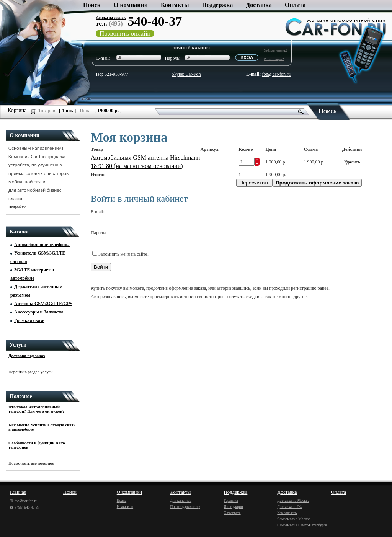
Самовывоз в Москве (294, 519)
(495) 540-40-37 (24, 507)
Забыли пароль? (276, 51)
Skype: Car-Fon (186, 74)
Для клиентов (181, 500)
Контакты (175, 5)
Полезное (21, 396)
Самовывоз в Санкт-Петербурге (302, 525)
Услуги (18, 345)
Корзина (17, 110)
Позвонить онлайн (125, 33)
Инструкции (233, 507)
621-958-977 (112, 74)
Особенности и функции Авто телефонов (37, 445)
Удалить (352, 162)
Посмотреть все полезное (31, 463)
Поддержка (218, 5)
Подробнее (17, 207)
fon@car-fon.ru (276, 74)
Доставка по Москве (293, 500)
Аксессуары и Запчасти (39, 312)
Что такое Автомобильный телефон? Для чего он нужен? (37, 409)
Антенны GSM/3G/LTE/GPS (43, 304)
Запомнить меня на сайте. (123, 254)
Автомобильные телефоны (42, 245)
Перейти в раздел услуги (31, 372)
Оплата (295, 5)
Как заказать (287, 513)
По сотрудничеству (185, 507)
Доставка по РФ (290, 507)
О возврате (232, 513)
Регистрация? (274, 59)
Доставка (259, 5)
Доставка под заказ (27, 356)
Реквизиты (125, 507)
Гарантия (231, 500)
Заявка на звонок (111, 17)
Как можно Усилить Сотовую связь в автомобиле (42, 427)
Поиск (92, 5)
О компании (131, 5)
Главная (18, 492)
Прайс (122, 500)
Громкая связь (29, 320)
